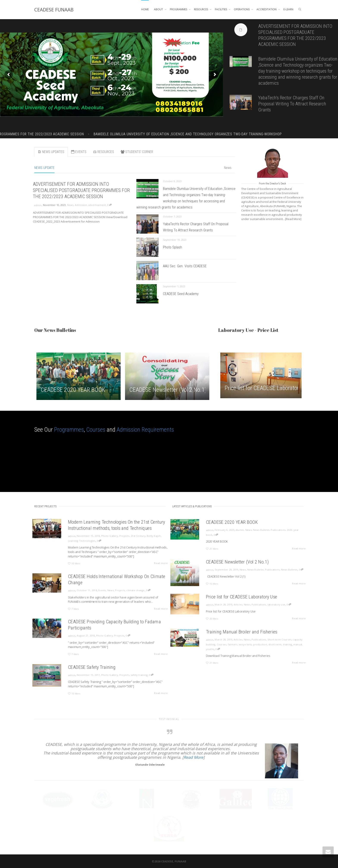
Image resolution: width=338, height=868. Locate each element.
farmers (234, 645)
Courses (96, 430)
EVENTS (79, 152)
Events (102, 591)
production (255, 645)
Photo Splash (176, 247)
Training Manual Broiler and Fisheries (241, 635)
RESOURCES (201, 9)
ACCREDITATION (267, 9)
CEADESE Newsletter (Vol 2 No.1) (168, 390)
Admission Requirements (145, 430)
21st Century (129, 537)
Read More (193, 757)
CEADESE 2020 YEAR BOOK (73, 390)
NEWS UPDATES (51, 152)
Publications (269, 531)
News (228, 168)
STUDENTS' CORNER (137, 152)
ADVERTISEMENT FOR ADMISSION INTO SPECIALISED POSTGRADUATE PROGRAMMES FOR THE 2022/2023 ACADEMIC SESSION (82, 193)
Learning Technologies (86, 541)
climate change (127, 591)
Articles (238, 605)
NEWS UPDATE (44, 168)
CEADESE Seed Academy (182, 294)
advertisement (94, 204)
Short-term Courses (269, 641)
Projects (118, 537)
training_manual (279, 645)
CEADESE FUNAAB (54, 9)
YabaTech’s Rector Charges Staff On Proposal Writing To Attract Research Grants (292, 104)
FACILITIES (221, 9)
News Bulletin (256, 531)
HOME (145, 9)
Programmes (69, 430)
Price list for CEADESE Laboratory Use (268, 388)
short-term (266, 645)
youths (217, 648)
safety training (130, 676)
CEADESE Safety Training (94, 670)
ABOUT (159, 9)
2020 (277, 531)
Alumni (239, 531)
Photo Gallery (107, 537)
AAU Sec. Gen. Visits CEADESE (185, 268)
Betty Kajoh (141, 537)
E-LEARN (288, 9)
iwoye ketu (243, 645)
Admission (81, 204)
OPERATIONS (242, 9)
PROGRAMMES (179, 9)
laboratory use (267, 605)
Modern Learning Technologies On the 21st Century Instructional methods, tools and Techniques (113, 529)
